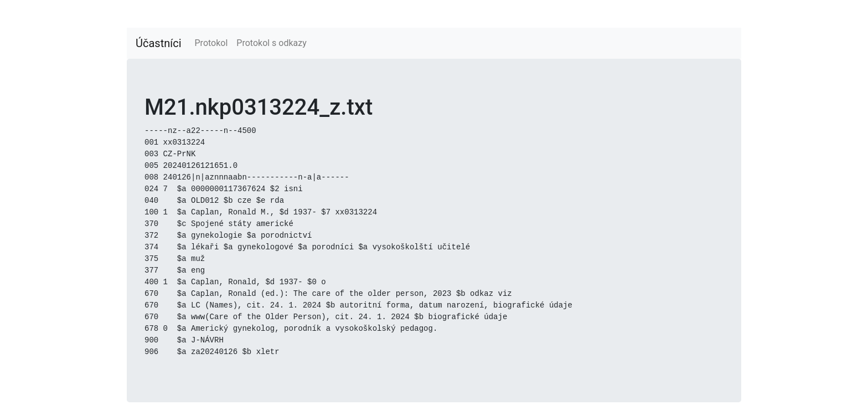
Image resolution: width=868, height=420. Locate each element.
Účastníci (159, 43)
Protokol (211, 43)
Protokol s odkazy (271, 43)
